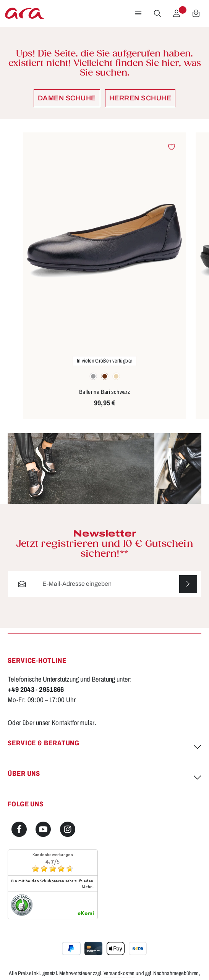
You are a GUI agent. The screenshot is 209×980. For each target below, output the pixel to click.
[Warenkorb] (196, 13)
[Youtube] (43, 829)
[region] (104, 276)
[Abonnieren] (188, 584)
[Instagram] (68, 829)
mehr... (88, 887)
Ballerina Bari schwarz (104, 392)
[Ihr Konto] (177, 13)
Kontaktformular (73, 723)
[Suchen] (157, 13)
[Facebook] (19, 829)
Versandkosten (119, 973)
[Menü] (138, 13)
